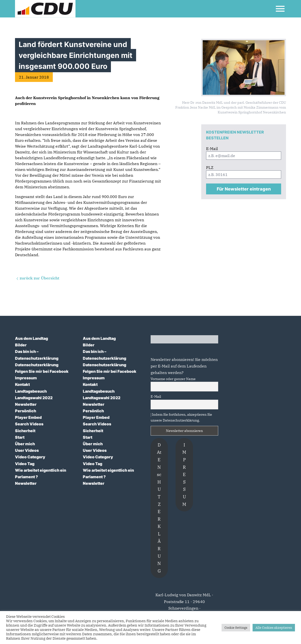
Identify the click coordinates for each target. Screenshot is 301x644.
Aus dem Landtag (31, 338)
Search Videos (29, 424)
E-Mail (156, 397)
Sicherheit (25, 431)
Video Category (30, 457)
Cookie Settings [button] (236, 628)
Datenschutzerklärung (37, 358)
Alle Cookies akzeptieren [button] (274, 628)
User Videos (27, 450)
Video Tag (25, 464)
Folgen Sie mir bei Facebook (42, 371)
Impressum (26, 378)
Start (20, 437)
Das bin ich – (27, 351)
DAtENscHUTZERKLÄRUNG (159, 508)
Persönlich (26, 411)
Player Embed (28, 417)
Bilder (21, 345)
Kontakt (22, 384)
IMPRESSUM (184, 475)
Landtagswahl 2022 (34, 398)
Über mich (25, 444)
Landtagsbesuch (31, 391)
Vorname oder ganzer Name (173, 379)
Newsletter (26, 404)
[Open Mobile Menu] (280, 9)
